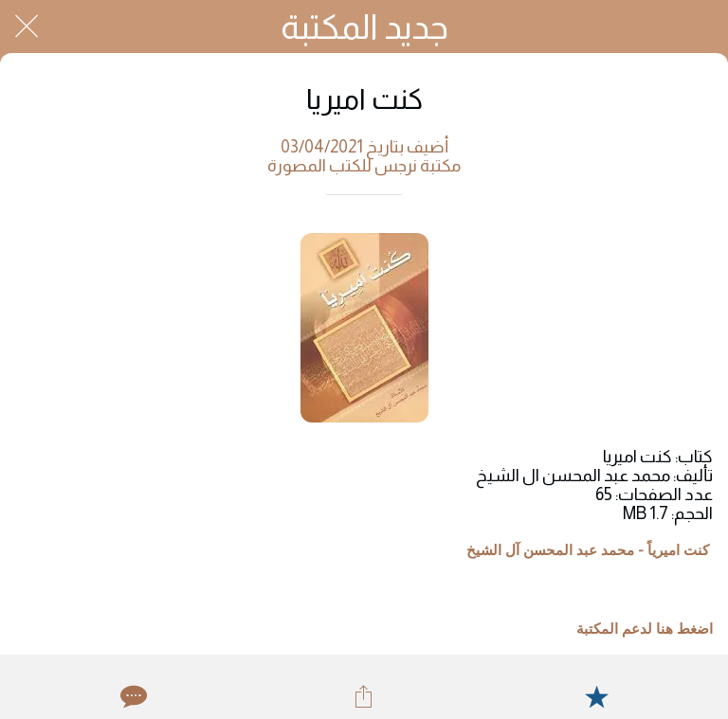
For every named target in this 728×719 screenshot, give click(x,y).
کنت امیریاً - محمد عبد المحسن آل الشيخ (588, 550)
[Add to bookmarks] (596, 696)
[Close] (27, 27)
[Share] (364, 696)
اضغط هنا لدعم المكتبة (645, 629)
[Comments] (132, 696)
